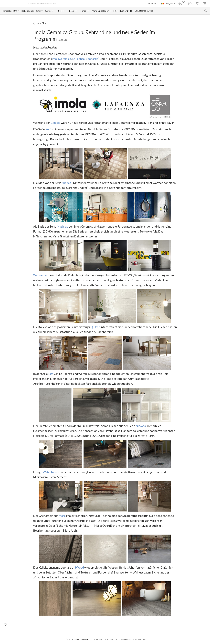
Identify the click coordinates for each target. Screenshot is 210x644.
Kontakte (98, 639)
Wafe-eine (40, 275)
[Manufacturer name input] (7, 11)
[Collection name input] (28, 11)
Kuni (48, 129)
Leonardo (92, 59)
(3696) (38, 11)
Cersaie (55, 123)
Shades (66, 183)
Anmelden (152, 3)
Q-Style (95, 327)
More (62, 516)
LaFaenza (78, 59)
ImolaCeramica (61, 59)
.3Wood (79, 567)
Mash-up (63, 226)
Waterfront (50, 472)
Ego (51, 374)
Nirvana (141, 426)
